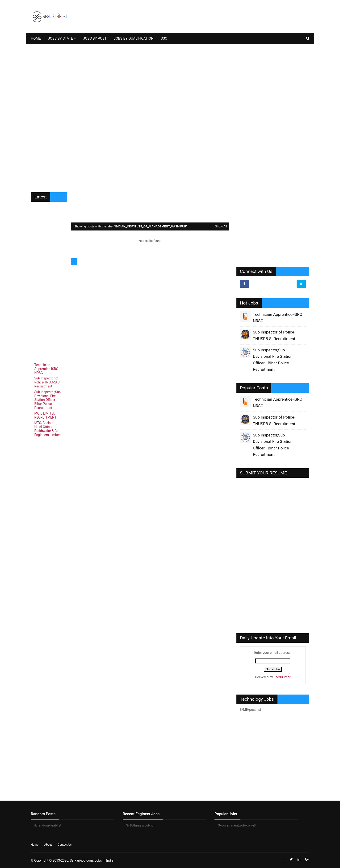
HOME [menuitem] (36, 38)
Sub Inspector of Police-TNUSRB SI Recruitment (48, 382)
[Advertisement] (223, 16)
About (48, 845)
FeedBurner (282, 677)
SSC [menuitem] (164, 38)
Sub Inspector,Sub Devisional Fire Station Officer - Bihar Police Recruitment (48, 400)
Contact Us (65, 845)
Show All (221, 226)
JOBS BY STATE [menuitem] (60, 38)
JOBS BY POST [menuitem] (95, 38)
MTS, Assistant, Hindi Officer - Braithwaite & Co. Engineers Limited (48, 429)
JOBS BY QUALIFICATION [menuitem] (134, 38)
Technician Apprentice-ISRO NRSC (46, 369)
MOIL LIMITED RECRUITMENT (46, 415)
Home (35, 845)
